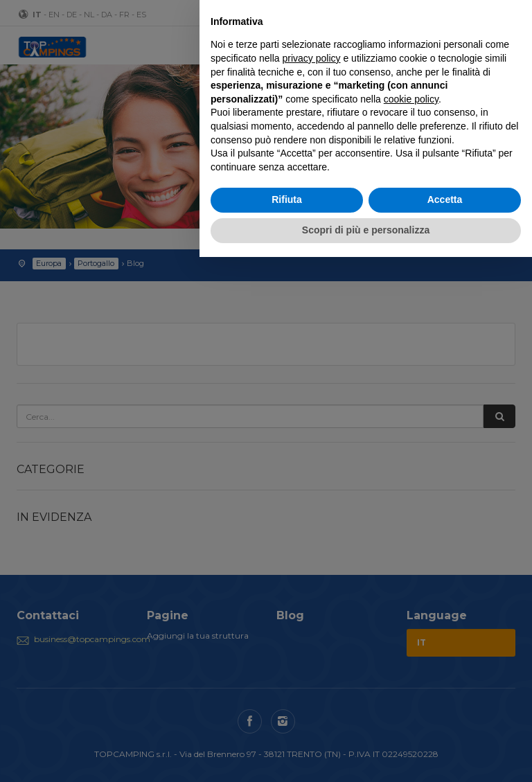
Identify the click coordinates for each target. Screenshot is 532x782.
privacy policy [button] (312, 58)
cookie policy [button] (411, 99)
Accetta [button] (445, 199)
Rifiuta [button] (287, 199)
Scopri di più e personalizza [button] (366, 230)
